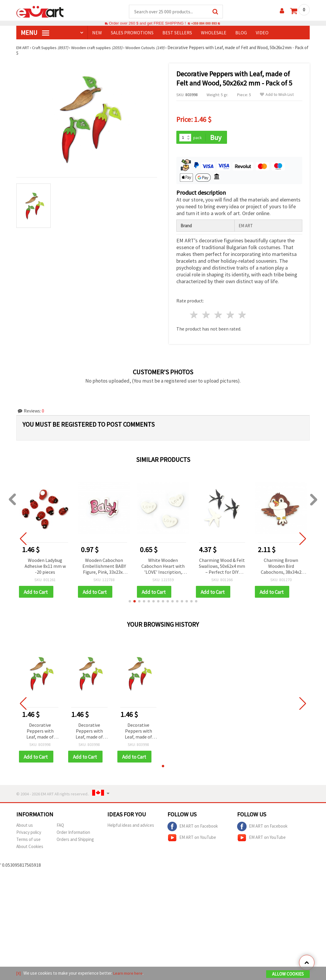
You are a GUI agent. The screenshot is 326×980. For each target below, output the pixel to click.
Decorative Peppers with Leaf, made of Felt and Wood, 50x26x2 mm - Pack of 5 (40, 732)
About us (25, 827)
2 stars (206, 316)
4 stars (230, 316)
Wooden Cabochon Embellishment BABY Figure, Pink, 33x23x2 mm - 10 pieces (104, 567)
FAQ (60, 827)
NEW (97, 33)
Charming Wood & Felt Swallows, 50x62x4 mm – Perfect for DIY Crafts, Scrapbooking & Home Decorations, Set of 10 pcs (222, 567)
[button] (130, 602)
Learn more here (129, 974)
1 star (194, 316)
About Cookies (30, 848)
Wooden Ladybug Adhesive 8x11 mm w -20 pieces (45, 567)
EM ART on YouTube (192, 839)
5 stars (243, 316)
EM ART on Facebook (193, 828)
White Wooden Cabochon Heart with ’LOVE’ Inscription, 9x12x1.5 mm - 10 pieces (163, 567)
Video (262, 33)
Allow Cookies (288, 975)
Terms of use (28, 841)
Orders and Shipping (75, 841)
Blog (241, 33)
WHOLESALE (214, 33)
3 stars (218, 316)
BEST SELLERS (177, 33)
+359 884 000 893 (204, 24)
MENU (35, 33)
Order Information (73, 834)
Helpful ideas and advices (131, 827)
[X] (19, 974)
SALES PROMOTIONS (132, 33)
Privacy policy (29, 834)
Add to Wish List (277, 95)
